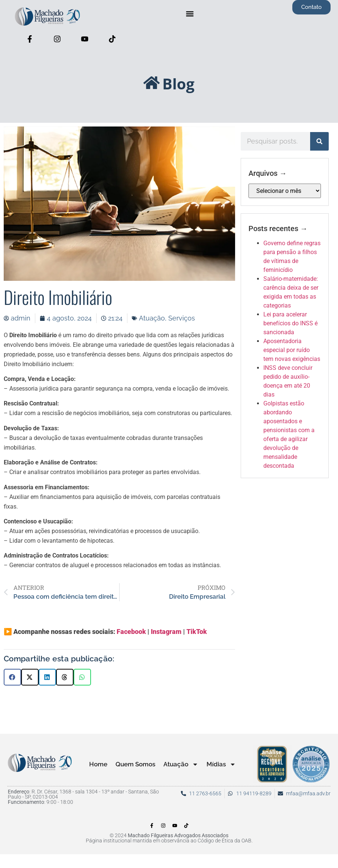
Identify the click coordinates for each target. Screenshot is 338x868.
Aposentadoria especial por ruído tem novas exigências (292, 350)
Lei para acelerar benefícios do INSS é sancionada (290, 323)
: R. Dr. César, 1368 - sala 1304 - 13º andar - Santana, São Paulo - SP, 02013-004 (83, 794)
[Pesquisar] (319, 141)
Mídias (221, 764)
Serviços (182, 318)
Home (98, 764)
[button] (190, 14)
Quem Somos (135, 764)
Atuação (152, 318)
